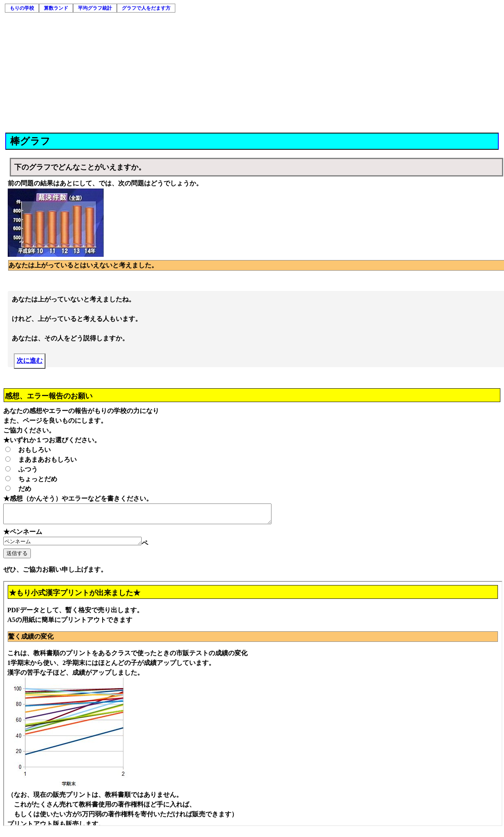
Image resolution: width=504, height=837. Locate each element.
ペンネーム (81, 545)
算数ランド (56, 8)
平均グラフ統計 (95, 8)
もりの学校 (22, 8)
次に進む (30, 361)
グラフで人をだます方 (146, 8)
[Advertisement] (252, 72)
